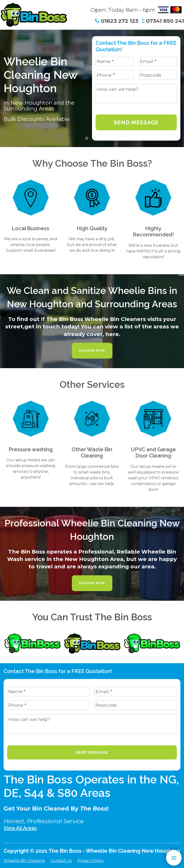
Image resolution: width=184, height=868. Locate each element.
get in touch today (51, 326)
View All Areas (20, 828)
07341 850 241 (163, 21)
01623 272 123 (117, 21)
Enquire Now (92, 351)
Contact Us (61, 861)
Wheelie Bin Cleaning (24, 861)
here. (113, 334)
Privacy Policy (91, 861)
